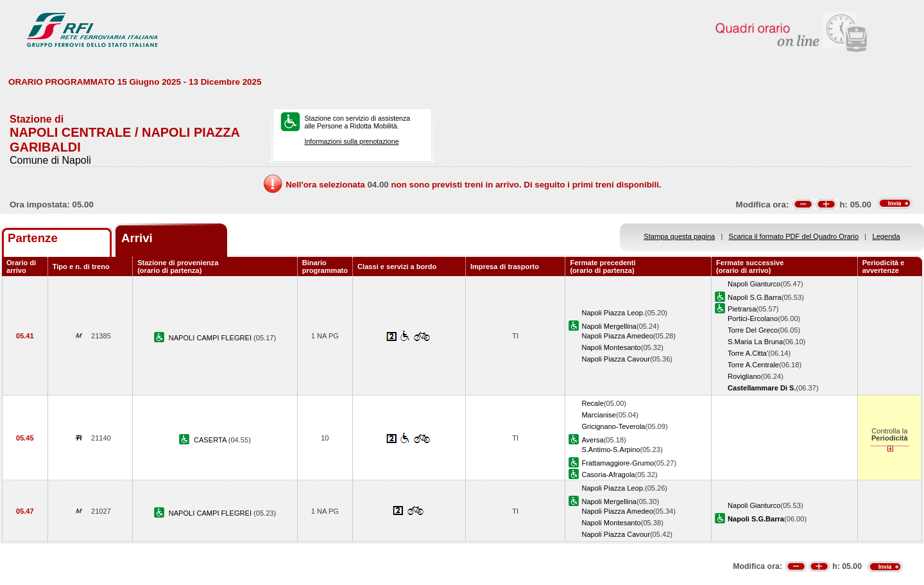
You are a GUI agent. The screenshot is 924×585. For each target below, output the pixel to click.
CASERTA (211, 440)
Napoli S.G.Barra (755, 297)
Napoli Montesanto (611, 347)
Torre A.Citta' (748, 353)
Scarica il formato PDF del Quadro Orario (794, 236)
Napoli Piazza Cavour (616, 359)
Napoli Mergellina (609, 326)
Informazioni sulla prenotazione (351, 141)
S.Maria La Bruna (755, 342)
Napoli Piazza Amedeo (617, 336)
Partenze (33, 238)
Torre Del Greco (753, 330)
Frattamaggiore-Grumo (618, 463)
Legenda (886, 236)
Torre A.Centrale (753, 365)
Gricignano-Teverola (613, 426)
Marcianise (599, 415)
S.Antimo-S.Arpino (611, 450)
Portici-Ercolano (753, 319)
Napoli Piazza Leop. (613, 313)
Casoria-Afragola (608, 475)
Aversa (592, 440)
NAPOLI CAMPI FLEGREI (211, 338)
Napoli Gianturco (754, 284)
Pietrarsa (742, 309)
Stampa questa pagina (679, 236)
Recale (592, 403)
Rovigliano (744, 376)
